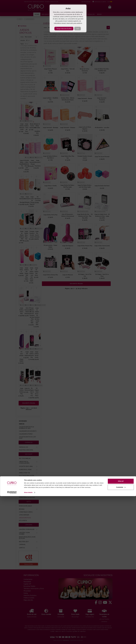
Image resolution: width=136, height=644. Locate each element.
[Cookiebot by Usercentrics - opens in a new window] (12, 640)
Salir (78, 29)
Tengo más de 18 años (64, 29)
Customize (121, 635)
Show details (28, 640)
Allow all (121, 629)
